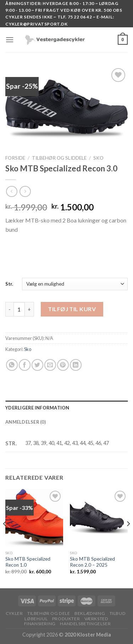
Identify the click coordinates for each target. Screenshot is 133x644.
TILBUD (118, 613)
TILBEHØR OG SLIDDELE (59, 158)
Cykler (14, 613)
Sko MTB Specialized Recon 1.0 (28, 562)
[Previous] (5, 538)
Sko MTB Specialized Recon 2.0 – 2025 (92, 562)
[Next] (128, 538)
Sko (98, 158)
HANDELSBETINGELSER (85, 624)
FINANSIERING (40, 624)
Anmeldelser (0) (26, 422)
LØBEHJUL (36, 619)
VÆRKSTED (96, 619)
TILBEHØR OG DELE (49, 613)
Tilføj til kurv (72, 309)
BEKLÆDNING (90, 613)
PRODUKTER (66, 619)
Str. (9, 284)
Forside (15, 158)
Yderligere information (37, 408)
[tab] (66, 408)
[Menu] (10, 40)
